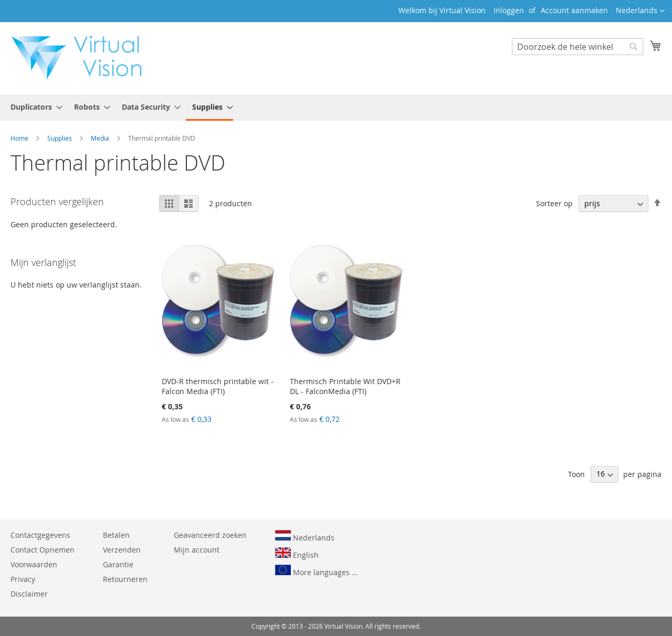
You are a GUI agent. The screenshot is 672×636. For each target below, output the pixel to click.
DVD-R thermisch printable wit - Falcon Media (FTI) (218, 386)
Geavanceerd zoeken (210, 535)
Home (20, 138)
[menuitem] (33, 107)
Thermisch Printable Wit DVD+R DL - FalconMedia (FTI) (345, 386)
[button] (640, 11)
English (297, 554)
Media (101, 138)
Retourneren (125, 579)
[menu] (336, 108)
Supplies (60, 138)
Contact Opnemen (43, 550)
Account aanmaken (574, 10)
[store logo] (82, 58)
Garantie (118, 564)
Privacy (23, 579)
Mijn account (197, 550)
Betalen (116, 535)
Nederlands (305, 536)
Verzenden (122, 550)
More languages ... (317, 571)
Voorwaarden (34, 564)
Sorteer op (554, 203)
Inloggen (509, 10)
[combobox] (577, 47)
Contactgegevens (40, 535)
